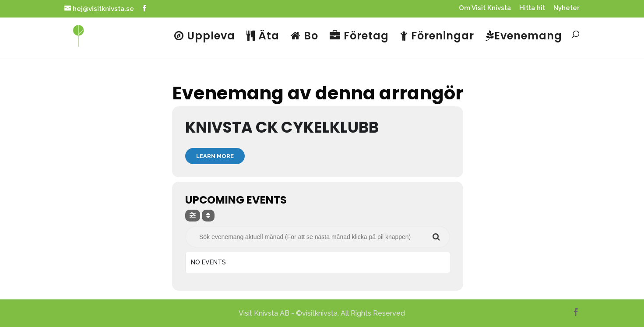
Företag (359, 37)
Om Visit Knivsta (485, 8)
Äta (263, 37)
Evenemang (524, 37)
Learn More (215, 156)
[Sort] (208, 216)
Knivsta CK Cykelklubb (282, 127)
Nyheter (567, 8)
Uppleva (205, 37)
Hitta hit (532, 8)
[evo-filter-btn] (193, 216)
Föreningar (437, 37)
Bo (304, 37)
